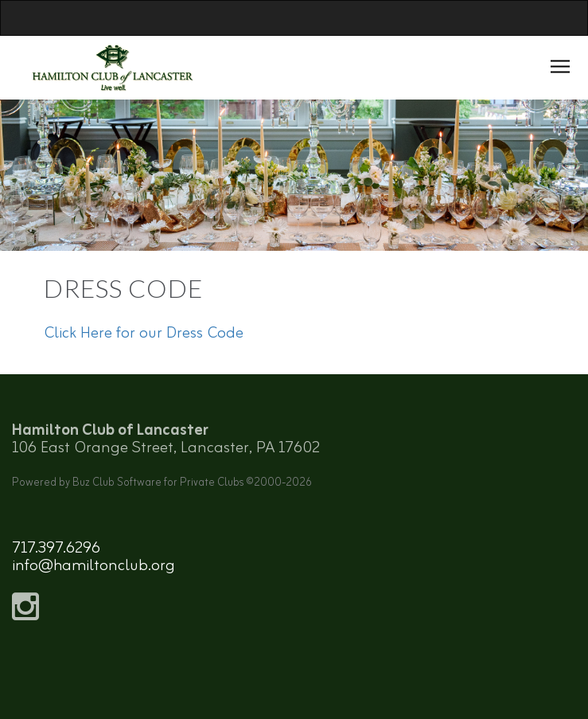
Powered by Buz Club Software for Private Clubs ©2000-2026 (162, 483)
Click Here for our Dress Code (144, 333)
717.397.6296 (56, 548)
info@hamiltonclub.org (93, 566)
